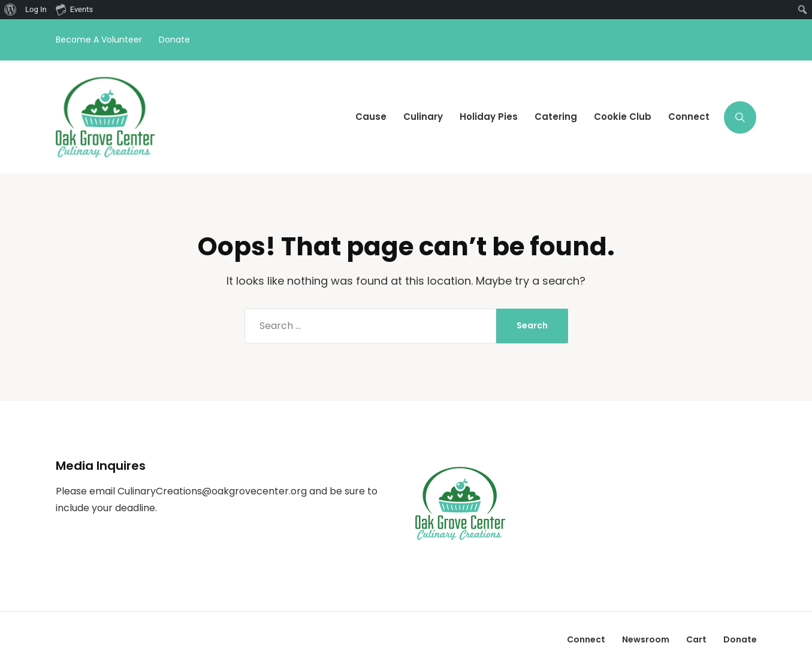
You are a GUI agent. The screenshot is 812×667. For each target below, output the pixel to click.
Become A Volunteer (99, 40)
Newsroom (646, 639)
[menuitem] (10, 10)
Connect (586, 639)
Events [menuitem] (74, 9)
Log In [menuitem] (36, 9)
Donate (174, 40)
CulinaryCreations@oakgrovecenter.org (212, 491)
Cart (696, 639)
